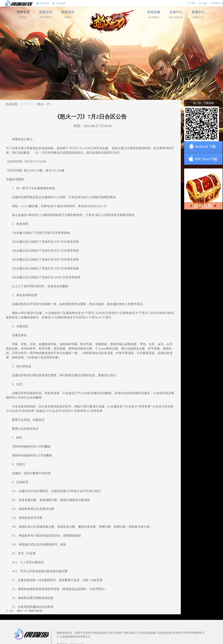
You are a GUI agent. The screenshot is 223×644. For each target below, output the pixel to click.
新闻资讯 (68, 14)
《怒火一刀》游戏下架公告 (29, 611)
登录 (191, 3)
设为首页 (43, 4)
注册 (203, 3)
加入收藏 (59, 4)
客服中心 (198, 14)
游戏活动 (46, 14)
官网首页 (23, 14)
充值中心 (176, 14)
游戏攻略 (154, 14)
